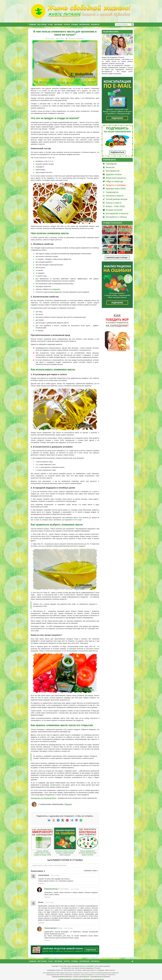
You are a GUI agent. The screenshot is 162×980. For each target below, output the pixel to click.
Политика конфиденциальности (62, 974)
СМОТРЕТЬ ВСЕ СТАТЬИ (117, 255)
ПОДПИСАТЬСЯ (117, 150)
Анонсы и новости (114, 200)
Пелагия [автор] (50, 925)
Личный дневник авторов (117, 196)
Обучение (58, 22)
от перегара (55, 286)
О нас (50, 22)
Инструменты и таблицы (116, 214)
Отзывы (75, 22)
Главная (32, 22)
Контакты (95, 22)
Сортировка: (91, 868)
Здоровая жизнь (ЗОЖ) (116, 186)
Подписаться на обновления (82, 976)
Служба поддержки (65, 976)
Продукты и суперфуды (116, 182)
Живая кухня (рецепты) (116, 175)
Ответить (41, 881)
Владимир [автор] (51, 886)
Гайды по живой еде (115, 179)
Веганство (110, 164)
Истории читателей (114, 207)
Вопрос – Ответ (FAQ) (115, 204)
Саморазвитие (112, 189)
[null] (49, 818)
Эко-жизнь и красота (115, 193)
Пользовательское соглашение (100, 974)
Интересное (84, 22)
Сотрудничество (98, 976)
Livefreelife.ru (90, 963)
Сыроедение (111, 161)
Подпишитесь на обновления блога (43, 795)
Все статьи (42, 22)
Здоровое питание (114, 172)
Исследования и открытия (117, 211)
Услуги (67, 22)
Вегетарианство (113, 168)
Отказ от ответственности (81, 974)
